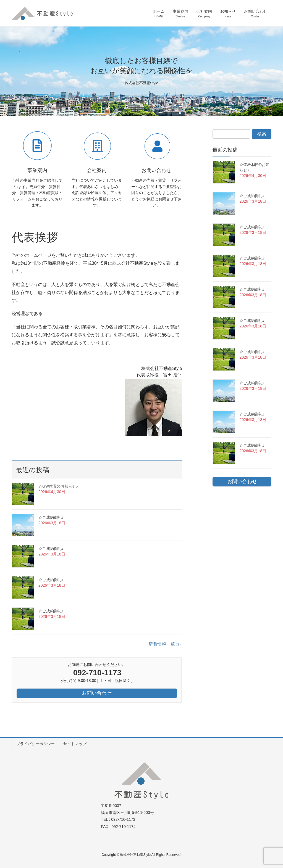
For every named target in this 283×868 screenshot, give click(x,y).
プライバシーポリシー (35, 744)
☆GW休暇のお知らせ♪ (58, 486)
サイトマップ (75, 744)
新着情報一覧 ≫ (164, 644)
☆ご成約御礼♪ (51, 517)
